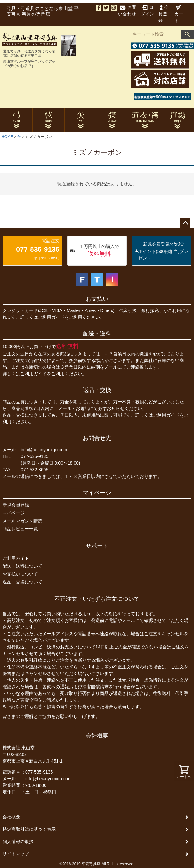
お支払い (97, 299)
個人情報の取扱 (18, 841)
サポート (97, 546)
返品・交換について (22, 582)
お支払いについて (20, 574)
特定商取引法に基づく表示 (29, 829)
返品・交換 (97, 390)
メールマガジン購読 (22, 521)
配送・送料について (22, 566)
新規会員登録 (16, 505)
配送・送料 (97, 334)
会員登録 (164, 14)
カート (179, 14)
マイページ (97, 493)
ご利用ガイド (51, 317)
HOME (7, 137)
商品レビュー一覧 (20, 529)
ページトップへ (185, 223)
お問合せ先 (97, 438)
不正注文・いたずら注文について (97, 599)
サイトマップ (16, 854)
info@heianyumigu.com (44, 450)
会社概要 (97, 736)
